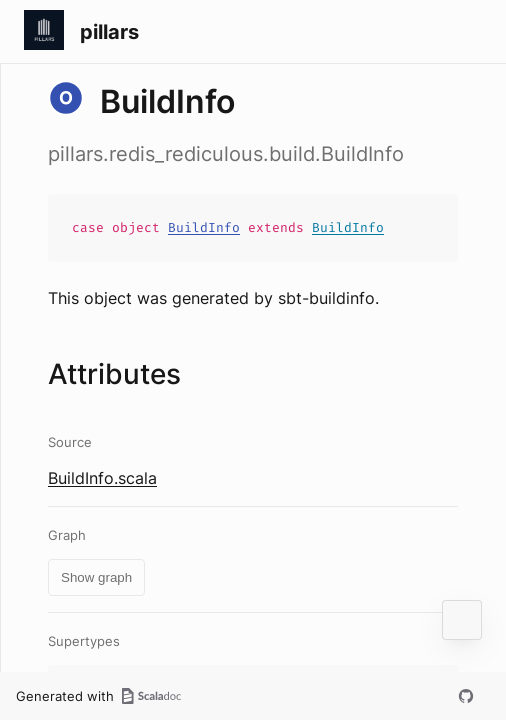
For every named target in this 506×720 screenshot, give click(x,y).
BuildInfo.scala (102, 478)
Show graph (96, 577)
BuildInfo (204, 227)
